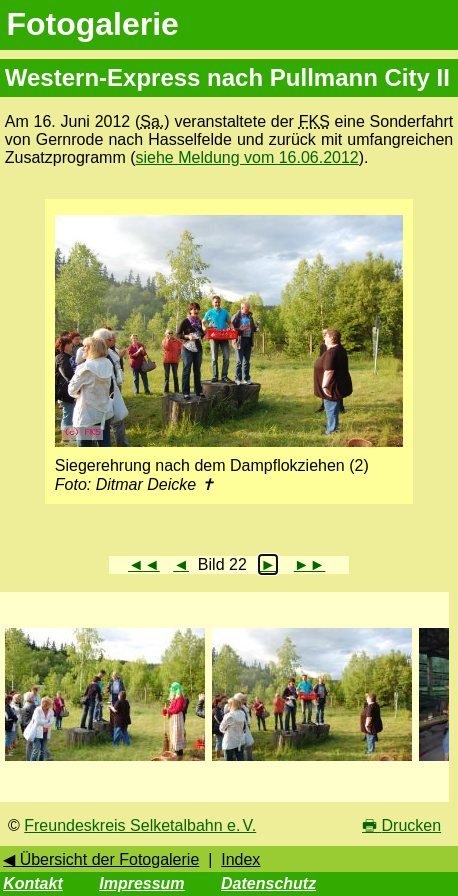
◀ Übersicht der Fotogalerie (101, 859)
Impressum (141, 883)
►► (310, 564)
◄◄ (144, 564)
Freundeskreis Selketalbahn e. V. (140, 825)
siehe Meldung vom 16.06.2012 (247, 157)
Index (240, 859)
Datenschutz (268, 883)
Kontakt (33, 883)
